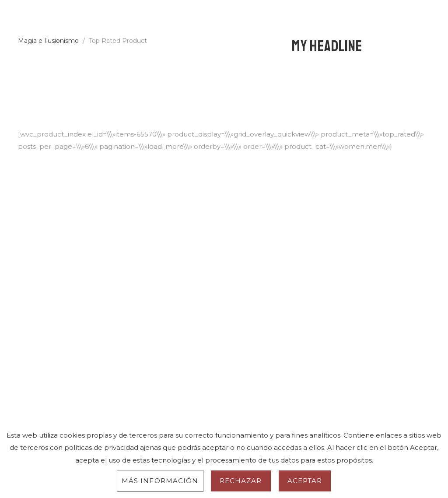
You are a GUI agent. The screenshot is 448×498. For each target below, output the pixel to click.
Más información (160, 481)
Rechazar (241, 481)
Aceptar (305, 481)
